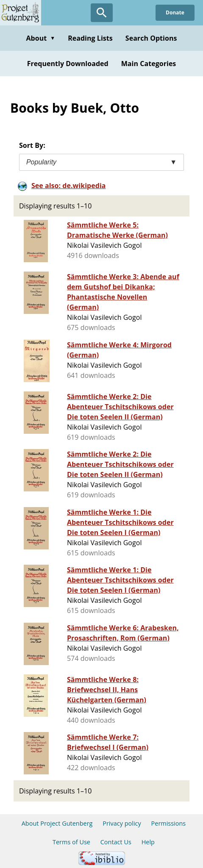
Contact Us (116, 842)
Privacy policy (122, 823)
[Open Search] (102, 13)
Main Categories (149, 64)
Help (148, 842)
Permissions (169, 823)
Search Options (151, 38)
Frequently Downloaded (68, 64)
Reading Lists (90, 38)
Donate (175, 12)
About (40, 38)
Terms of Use (71, 842)
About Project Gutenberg (57, 823)
